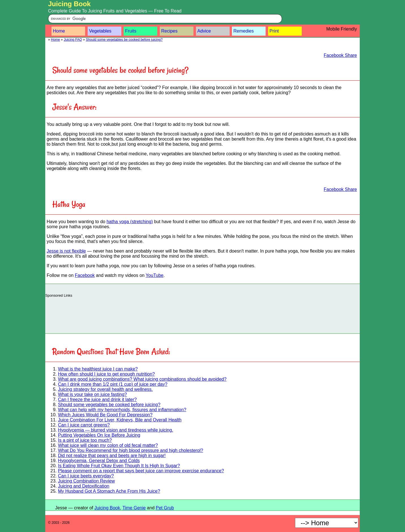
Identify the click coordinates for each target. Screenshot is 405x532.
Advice (204, 31)
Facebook (85, 275)
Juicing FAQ (73, 40)
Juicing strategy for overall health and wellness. (105, 389)
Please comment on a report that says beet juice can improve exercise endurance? (141, 471)
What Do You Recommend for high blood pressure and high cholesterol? (131, 450)
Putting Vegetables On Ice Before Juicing (99, 435)
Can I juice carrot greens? (84, 425)
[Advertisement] (202, 314)
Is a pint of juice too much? (85, 440)
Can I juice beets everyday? (86, 476)
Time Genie (134, 508)
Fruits (131, 31)
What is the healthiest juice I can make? (98, 369)
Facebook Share (340, 55)
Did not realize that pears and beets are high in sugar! (112, 455)
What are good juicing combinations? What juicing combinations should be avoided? (142, 379)
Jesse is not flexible (66, 251)
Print (274, 31)
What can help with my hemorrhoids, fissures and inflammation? (122, 410)
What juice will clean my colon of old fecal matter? (108, 445)
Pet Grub (165, 508)
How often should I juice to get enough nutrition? (106, 374)
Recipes (169, 31)
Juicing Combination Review (86, 481)
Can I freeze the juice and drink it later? (97, 399)
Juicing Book (69, 4)
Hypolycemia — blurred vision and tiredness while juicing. (116, 430)
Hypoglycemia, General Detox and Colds (99, 461)
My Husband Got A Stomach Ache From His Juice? (109, 491)
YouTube (155, 275)
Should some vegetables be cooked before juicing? (124, 40)
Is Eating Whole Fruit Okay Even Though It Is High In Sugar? (119, 466)
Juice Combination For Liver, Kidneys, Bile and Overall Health (120, 420)
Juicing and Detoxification (84, 486)
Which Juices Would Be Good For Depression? (105, 415)
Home (59, 31)
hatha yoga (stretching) (130, 222)
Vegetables (100, 31)
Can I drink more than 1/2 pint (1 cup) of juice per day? (113, 384)
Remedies (244, 31)
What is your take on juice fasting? (92, 394)
